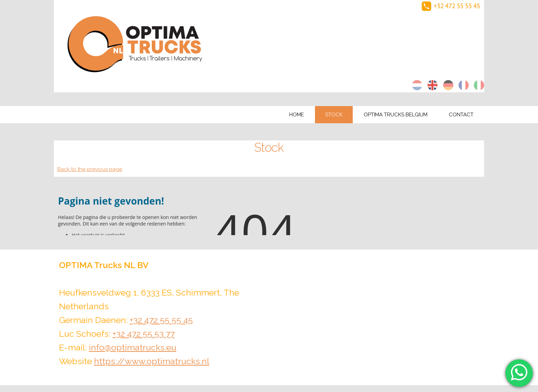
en (433, 85)
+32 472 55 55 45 (161, 320)
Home (297, 115)
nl (417, 85)
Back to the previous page (90, 169)
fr (464, 85)
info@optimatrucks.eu (133, 347)
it (479, 85)
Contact (461, 115)
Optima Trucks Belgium (396, 115)
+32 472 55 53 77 (144, 334)
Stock (334, 115)
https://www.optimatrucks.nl (152, 361)
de (448, 85)
